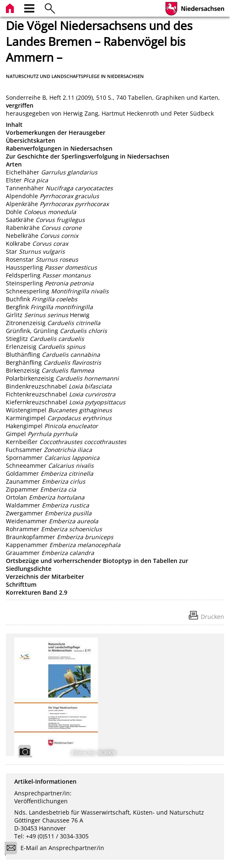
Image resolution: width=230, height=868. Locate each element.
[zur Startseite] (11, 7)
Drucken (212, 617)
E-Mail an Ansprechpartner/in (57, 849)
